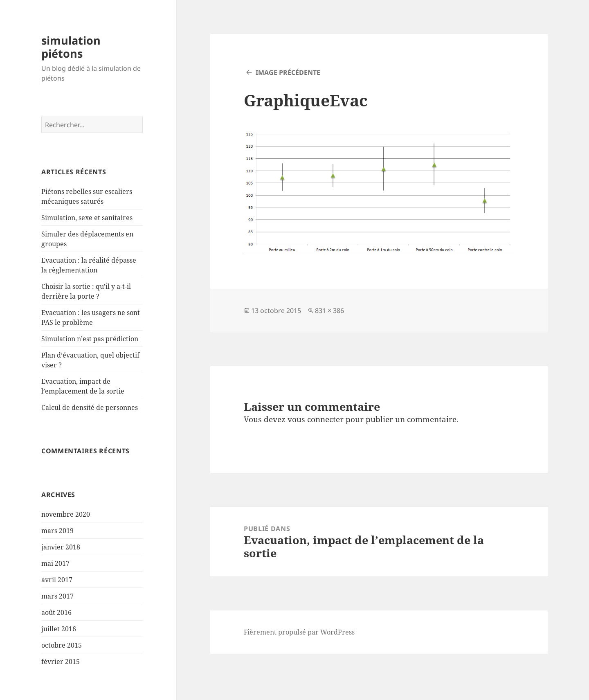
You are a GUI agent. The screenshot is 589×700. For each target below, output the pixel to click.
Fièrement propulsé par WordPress (299, 632)
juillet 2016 (59, 629)
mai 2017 (55, 563)
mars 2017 (57, 596)
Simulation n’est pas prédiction (90, 339)
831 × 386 (329, 311)
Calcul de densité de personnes (90, 407)
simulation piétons (71, 47)
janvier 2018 (61, 547)
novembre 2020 (66, 514)
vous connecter (316, 419)
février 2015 (61, 662)
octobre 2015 (62, 645)
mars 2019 (57, 531)
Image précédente (288, 72)
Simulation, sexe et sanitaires (87, 218)
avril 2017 (57, 580)
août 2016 (56, 612)
